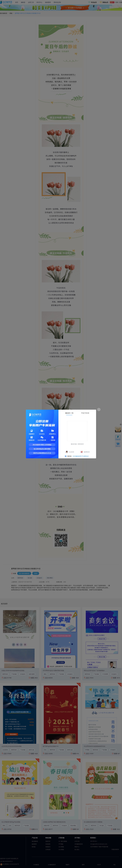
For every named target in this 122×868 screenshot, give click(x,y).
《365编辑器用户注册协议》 (81, 456)
